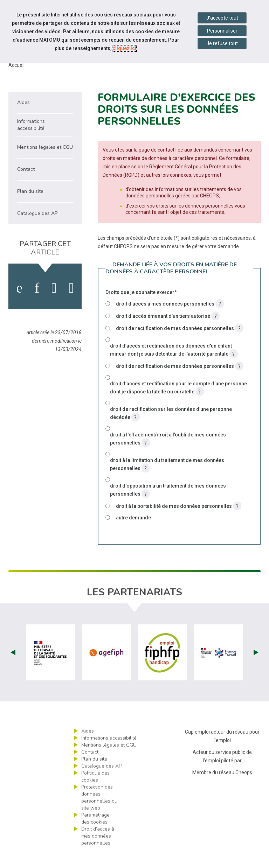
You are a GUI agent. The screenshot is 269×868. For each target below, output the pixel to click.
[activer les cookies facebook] (19, 304)
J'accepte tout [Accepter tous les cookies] (222, 18)
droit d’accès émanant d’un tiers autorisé (168, 332)
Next (256, 668)
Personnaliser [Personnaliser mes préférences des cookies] (222, 31)
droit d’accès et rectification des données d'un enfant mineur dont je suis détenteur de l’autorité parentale (174, 367)
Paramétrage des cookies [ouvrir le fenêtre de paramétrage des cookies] (95, 835)
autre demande (133, 534)
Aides (88, 747)
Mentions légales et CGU (109, 761)
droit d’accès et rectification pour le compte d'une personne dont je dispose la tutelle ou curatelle (178, 404)
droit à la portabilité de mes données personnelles (179, 522)
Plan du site (94, 775)
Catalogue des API (102, 782)
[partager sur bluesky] (71, 304)
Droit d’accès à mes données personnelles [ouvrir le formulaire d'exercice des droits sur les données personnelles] (98, 852)
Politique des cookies (95, 793)
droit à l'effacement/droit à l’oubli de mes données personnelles (168, 456)
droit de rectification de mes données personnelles (180, 344)
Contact (90, 768)
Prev (13, 668)
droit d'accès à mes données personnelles (170, 320)
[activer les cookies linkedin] (37, 304)
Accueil (16, 81)
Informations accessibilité (109, 754)
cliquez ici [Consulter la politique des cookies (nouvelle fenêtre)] (124, 48)
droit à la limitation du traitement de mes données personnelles (167, 481)
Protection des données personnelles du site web (99, 814)
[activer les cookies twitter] (54, 304)
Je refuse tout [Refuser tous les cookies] (222, 43)
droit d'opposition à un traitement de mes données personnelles (168, 507)
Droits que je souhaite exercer (141, 308)
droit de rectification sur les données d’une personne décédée (171, 430)
